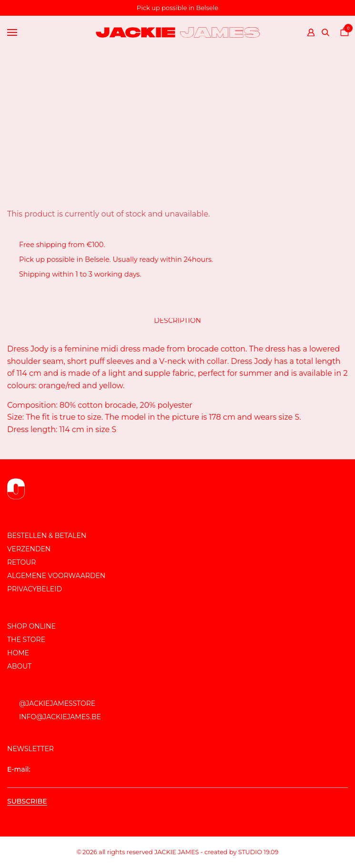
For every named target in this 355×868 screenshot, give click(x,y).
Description (177, 320)
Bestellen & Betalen (47, 536)
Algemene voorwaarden (56, 576)
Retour (21, 562)
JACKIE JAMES (177, 852)
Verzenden (29, 549)
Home (18, 653)
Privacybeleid (35, 589)
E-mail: (177, 776)
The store (26, 640)
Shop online (31, 626)
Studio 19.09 (259, 852)
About (19, 666)
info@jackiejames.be (60, 717)
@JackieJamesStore (57, 703)
